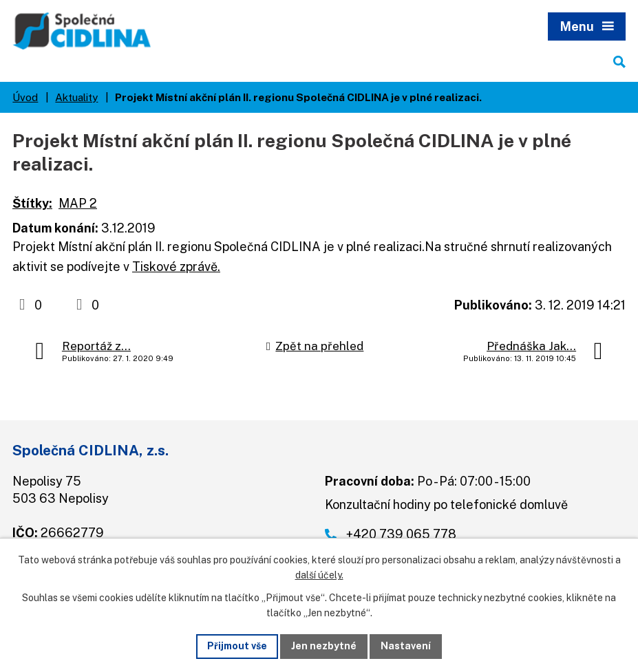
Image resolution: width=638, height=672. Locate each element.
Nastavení (406, 646)
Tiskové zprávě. (176, 267)
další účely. (319, 576)
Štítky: (32, 203)
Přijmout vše (237, 646)
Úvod (25, 97)
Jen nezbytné (324, 646)
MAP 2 (78, 203)
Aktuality (76, 97)
